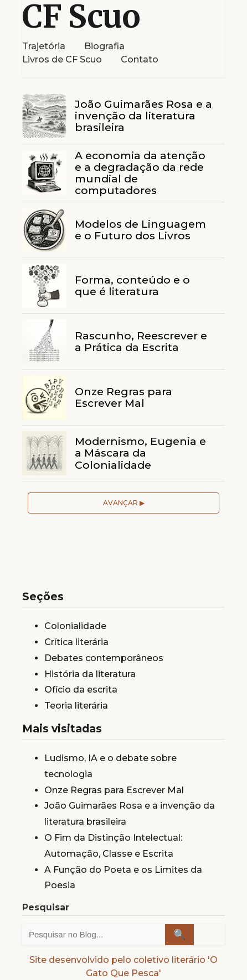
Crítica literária (76, 642)
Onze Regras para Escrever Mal (124, 397)
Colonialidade (75, 626)
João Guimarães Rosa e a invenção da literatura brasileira (143, 116)
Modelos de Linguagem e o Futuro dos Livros (140, 230)
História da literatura (90, 674)
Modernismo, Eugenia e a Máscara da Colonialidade (140, 453)
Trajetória (44, 46)
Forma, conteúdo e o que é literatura (132, 285)
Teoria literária (76, 706)
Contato (140, 59)
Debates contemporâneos (104, 658)
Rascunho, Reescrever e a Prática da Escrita (141, 341)
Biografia (104, 46)
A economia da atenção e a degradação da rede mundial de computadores (140, 173)
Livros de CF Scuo (62, 59)
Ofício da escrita (81, 690)
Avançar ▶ (124, 503)
